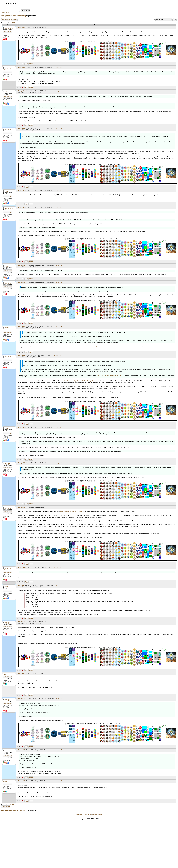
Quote (31, 64)
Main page (79, 814)
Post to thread (6, 20)
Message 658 (21, 699)
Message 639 (21, 190)
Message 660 (21, 781)
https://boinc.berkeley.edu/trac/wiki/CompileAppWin (78, 381)
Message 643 (21, 282)
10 (10, 22)
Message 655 (21, 585)
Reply (26, 64)
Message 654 (21, 567)
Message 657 (21, 674)
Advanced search (5, 13)
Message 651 (21, 463)
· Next (13, 22)
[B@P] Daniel (9, 28)
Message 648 (21, 356)
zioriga (5, 674)
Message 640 (21, 207)
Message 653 (21, 507)
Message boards (7, 16)
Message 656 (21, 622)
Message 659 (21, 750)
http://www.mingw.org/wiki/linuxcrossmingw (107, 346)
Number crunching (20, 16)
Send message (7, 32)
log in (175, 8)
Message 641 (21, 265)
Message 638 (21, 129)
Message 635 (21, 27)
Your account (87, 814)
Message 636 (21, 67)
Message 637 (21, 91)
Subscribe (14, 20)
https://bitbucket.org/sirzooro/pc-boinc (71, 512)
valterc (7, 92)
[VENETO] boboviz (7, 69)
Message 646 (21, 327)
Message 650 (21, 427)
